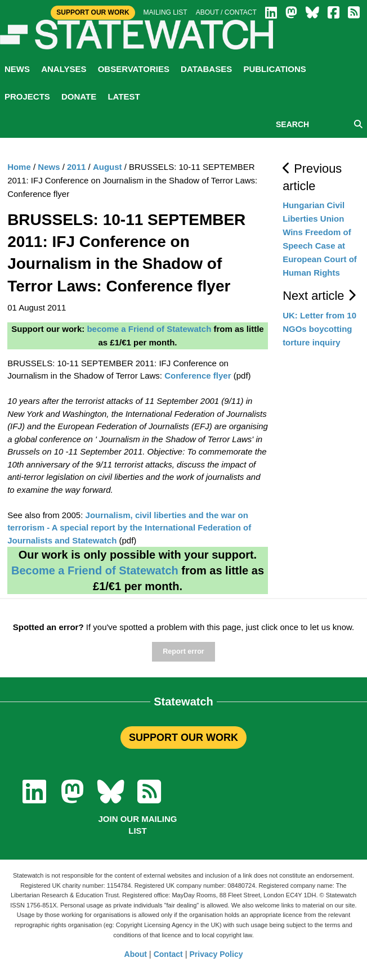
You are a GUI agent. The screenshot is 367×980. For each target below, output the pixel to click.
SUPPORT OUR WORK (183, 738)
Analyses (64, 69)
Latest (124, 96)
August (108, 167)
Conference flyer (198, 376)
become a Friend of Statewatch (149, 329)
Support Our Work (93, 12)
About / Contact (226, 12)
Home (19, 167)
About (136, 954)
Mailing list (165, 12)
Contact (168, 954)
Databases (206, 69)
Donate (79, 96)
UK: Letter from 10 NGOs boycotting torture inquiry (319, 329)
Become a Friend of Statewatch (95, 570)
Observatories (134, 69)
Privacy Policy (216, 954)
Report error (183, 651)
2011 (76, 167)
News (17, 69)
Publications (274, 69)
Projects (27, 96)
